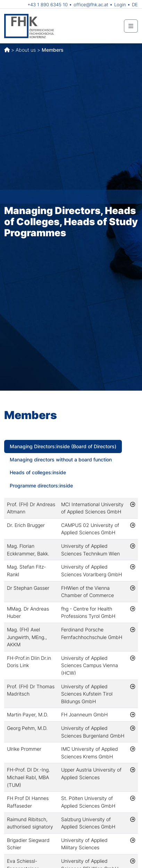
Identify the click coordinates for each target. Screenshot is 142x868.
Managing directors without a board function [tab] (61, 459)
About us (26, 50)
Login (120, 5)
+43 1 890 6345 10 (48, 5)
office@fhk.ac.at (91, 5)
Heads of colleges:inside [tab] (38, 472)
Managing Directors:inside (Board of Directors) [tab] (63, 446)
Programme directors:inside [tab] (41, 486)
